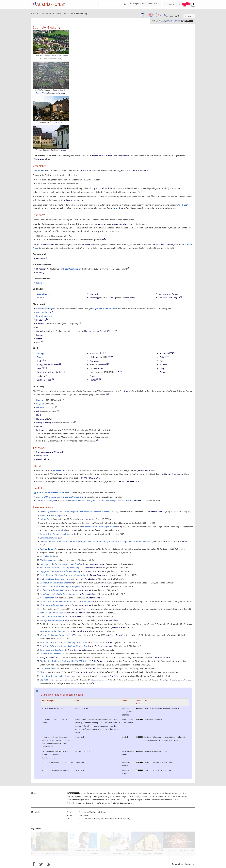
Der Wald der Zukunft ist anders (54, 854)
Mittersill (94, 294)
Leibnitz (40, 335)
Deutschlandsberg (44, 316)
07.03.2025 (151, 793)
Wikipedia (116, 793)
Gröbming (41, 331)
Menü (171, 4)
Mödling (40, 272)
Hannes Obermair (172, 474)
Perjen (101, 368)
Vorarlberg (65, 200)
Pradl (49, 372)
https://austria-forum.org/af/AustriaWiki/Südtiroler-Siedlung (105, 819)
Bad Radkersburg (44, 309)
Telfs (162, 357)
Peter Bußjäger (99, 661)
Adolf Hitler (38, 170)
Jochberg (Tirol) (44, 380)
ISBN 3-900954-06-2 (161, 657)
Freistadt (40, 283)
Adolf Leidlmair (60, 470)
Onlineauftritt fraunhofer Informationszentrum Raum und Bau (67, 601)
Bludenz (59, 122)
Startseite (34, 4)
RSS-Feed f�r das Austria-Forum (49, 864)
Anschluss (183, 205)
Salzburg (94, 298)
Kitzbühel (94, 357)
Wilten (59, 372)
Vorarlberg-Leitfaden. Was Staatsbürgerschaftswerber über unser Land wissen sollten (78, 512)
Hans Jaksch (90, 331)
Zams (162, 372)
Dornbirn (40, 407)
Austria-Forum (51, 4)
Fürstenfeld (41, 320)
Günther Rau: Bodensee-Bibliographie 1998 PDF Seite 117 (65, 661)
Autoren (160, 793)
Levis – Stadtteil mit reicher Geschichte (57, 676)
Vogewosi (128, 391)
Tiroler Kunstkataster (95, 564)
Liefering (112, 298)
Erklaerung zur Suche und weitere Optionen (145, 4)
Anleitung (175, 680)
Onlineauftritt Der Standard (52, 654)
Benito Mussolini (84, 170)
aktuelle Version (173, 21)
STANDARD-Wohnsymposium (53, 515)
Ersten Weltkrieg (71, 269)
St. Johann (165, 353)
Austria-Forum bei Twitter (41, 864)
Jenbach (41, 376)
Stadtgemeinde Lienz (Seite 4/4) (54, 620)
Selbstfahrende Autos (121, 854)
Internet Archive (157, 512)
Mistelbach (41, 269)
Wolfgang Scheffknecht (50, 657)
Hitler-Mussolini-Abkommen (133, 170)
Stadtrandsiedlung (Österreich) (50, 452)
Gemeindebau (43, 459)
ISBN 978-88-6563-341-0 (129, 481)
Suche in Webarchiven (100, 680)
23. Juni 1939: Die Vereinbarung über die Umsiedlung (60, 497)
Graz (38, 327)
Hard (39, 415)
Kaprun (40, 298)
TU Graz (189, 4)
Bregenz (40, 404)
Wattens (163, 365)
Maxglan (130, 298)
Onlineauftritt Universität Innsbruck (56, 583)
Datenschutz (178, 864)
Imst (53, 56)
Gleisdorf (40, 324)
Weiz (38, 342)
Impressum (190, 864)
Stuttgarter (98, 224)
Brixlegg (41, 353)
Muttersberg (60, 93)
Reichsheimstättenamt (47, 245)
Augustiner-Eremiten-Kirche (105, 309)
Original (62, 530)
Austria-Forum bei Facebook (34, 864)
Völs (162, 361)
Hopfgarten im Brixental (48, 365)
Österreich (125, 156)
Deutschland (110, 156)
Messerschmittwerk (49, 598)
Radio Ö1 (138, 501)
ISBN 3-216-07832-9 (147, 470)
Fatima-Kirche (42, 93)
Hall (39, 361)
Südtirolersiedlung (48, 560)
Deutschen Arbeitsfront (91, 245)
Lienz (92, 372)
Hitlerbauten (42, 456)
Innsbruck (41, 372)
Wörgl (162, 368)
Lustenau (40, 430)
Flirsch (40, 357)
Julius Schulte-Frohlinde (162, 245)
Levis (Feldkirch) (44, 423)
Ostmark (116, 208)
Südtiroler (37, 159)
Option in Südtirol (101, 188)
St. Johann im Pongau (169, 294)
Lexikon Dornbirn (48, 668)
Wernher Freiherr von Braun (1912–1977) (58, 635)
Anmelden (189, 16)
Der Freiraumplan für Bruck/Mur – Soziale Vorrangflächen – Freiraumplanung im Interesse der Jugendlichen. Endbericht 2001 (95, 541)
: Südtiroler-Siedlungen (53, 493)
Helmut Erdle (120, 224)
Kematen (94, 353)
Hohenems (41, 419)
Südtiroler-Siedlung (138, 793)
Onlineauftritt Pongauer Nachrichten (56, 534)
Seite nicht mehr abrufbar (60, 680)
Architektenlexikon (48, 556)
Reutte (93, 380)
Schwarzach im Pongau (169, 298)
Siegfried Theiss (107, 331)
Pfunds (93, 376)
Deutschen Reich (96, 156)
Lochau (63, 150)
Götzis (39, 411)
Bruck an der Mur (44, 312)
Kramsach (94, 361)
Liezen (39, 339)
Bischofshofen (43, 294)
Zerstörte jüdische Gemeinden (149, 854)
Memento (122, 512)
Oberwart (41, 259)
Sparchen (102, 365)
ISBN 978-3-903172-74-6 (89, 478)
